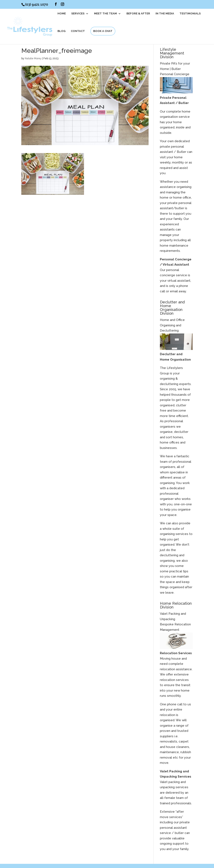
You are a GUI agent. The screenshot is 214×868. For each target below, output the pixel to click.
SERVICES (78, 14)
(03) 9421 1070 (37, 4)
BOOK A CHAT (103, 31)
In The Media (165, 14)
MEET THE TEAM (105, 14)
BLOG (61, 31)
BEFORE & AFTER (138, 14)
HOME (62, 14)
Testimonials (190, 14)
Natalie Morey (33, 58)
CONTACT (78, 31)
